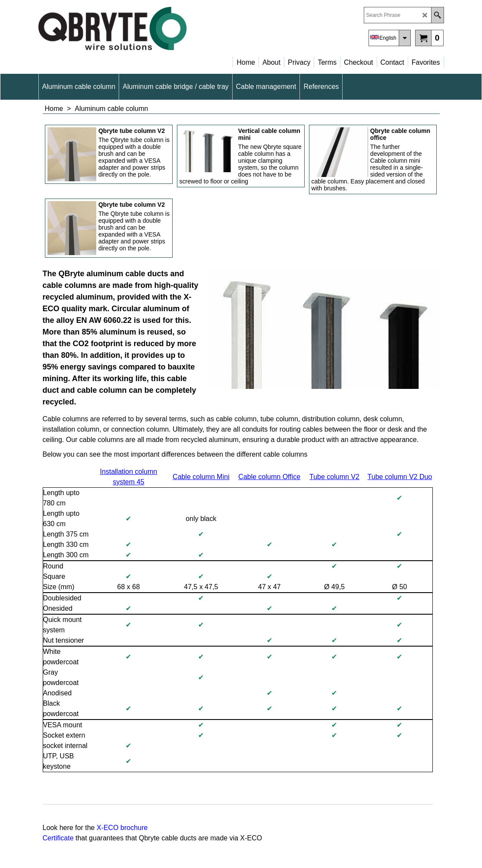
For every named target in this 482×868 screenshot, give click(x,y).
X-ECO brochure (122, 828)
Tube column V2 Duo (400, 477)
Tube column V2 (334, 477)
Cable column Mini (201, 477)
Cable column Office (269, 477)
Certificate (59, 838)
